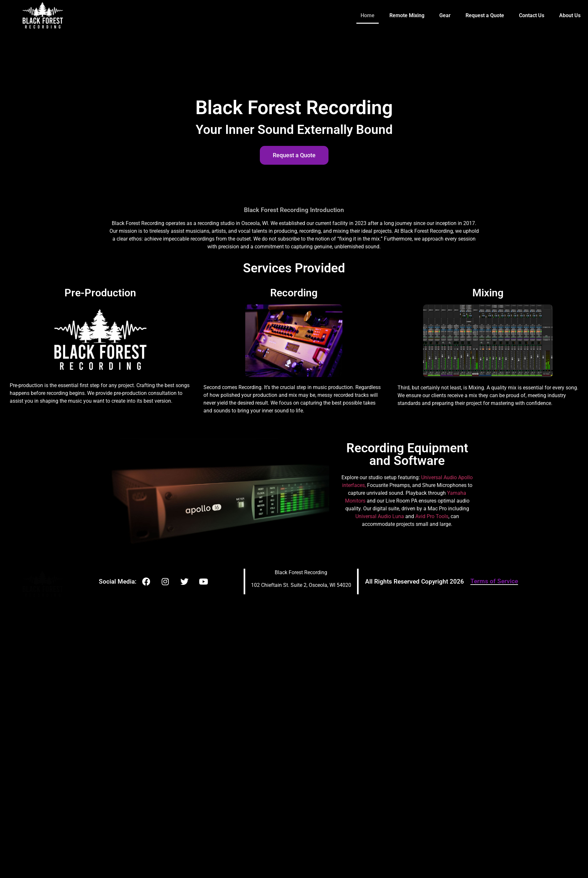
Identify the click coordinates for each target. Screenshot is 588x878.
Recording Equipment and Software (407, 454)
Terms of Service (494, 581)
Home (368, 15)
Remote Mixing (407, 15)
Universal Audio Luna (380, 516)
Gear (445, 15)
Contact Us (532, 15)
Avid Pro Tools (432, 516)
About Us (570, 15)
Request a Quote (485, 15)
